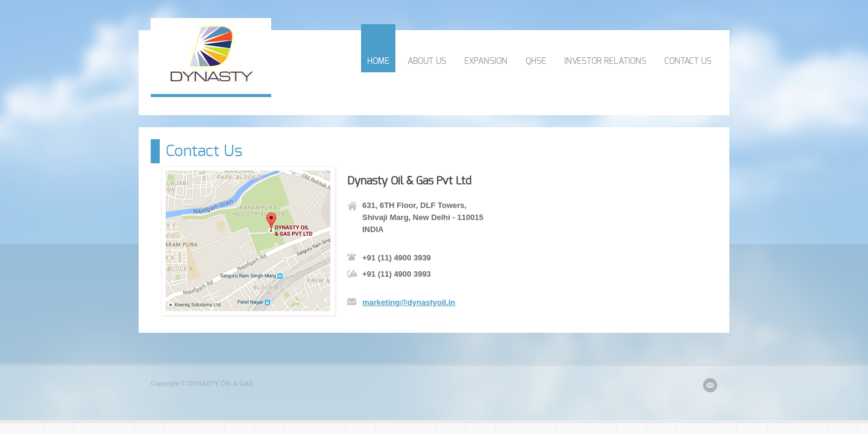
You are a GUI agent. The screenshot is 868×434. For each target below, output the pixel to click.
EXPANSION (486, 61)
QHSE (536, 61)
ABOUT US (427, 61)
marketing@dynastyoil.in (409, 302)
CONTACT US (688, 61)
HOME (378, 61)
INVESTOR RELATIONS (605, 61)
